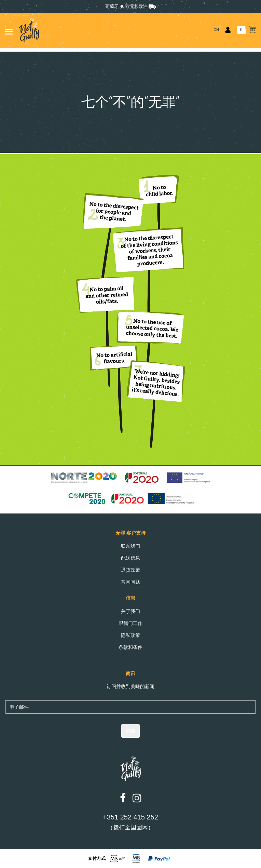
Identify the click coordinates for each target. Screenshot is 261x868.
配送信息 (130, 558)
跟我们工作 (130, 623)
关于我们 (130, 611)
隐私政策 (130, 635)
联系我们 (130, 546)
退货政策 (130, 570)
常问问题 (130, 582)
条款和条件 (130, 647)
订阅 (130, 731)
